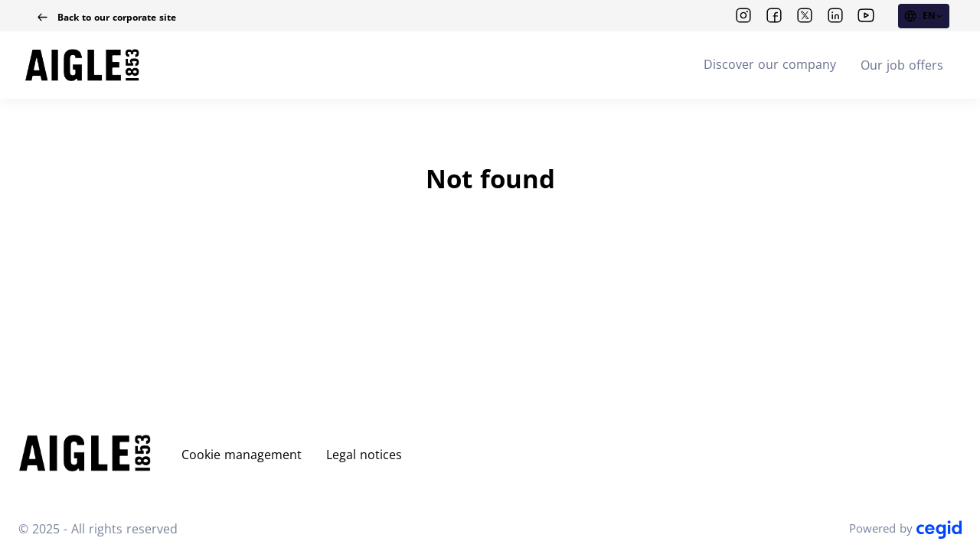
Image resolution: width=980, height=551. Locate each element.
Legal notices (364, 455)
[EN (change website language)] (924, 16)
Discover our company (770, 64)
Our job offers (902, 65)
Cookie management (242, 455)
